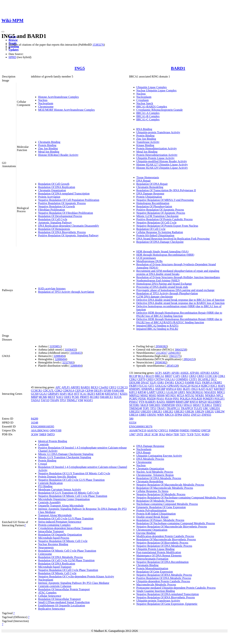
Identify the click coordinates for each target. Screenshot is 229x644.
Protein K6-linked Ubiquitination (155, 235)
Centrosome (45, 554)
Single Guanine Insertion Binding (156, 591)
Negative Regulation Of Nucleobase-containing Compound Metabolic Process (181, 498)
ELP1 (153, 382)
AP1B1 (175, 373)
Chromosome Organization (152, 530)
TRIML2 (72, 400)
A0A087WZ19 (138, 430)
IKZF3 (91, 394)
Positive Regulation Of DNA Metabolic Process (164, 578)
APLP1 (66, 387)
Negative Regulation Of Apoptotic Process (161, 213)
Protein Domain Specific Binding (57, 477)
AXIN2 (215, 373)
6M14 (169, 434)
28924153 (189, 359)
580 (131, 419)
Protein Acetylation (49, 197)
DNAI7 (145, 382)
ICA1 (84, 394)
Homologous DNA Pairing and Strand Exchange (164, 284)
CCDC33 (122, 387)
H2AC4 (196, 386)
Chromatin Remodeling (150, 187)
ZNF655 (206, 415)
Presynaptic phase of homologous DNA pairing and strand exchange (175, 290)
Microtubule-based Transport (55, 567)
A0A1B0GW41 (40, 430)
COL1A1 (170, 379)
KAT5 (202, 389)
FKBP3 (133, 386)
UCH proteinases (146, 258)
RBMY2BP (182, 402)
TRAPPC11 (173, 408)
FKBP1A (207, 382)
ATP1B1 (194, 373)
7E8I (176, 434)
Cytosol (43, 464)
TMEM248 (136, 408)
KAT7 (210, 389)
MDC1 (221, 392)
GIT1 (151, 386)
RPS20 (203, 402)
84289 (35, 419)
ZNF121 (196, 415)
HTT (77, 394)
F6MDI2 (195, 430)
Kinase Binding (145, 145)
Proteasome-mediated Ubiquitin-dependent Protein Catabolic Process (176, 588)
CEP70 (141, 379)
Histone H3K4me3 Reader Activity (58, 155)
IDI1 (179, 389)
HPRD (12, 57)
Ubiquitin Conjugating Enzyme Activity (159, 456)
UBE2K (190, 411)
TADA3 (36, 400)
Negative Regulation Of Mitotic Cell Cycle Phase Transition (73, 496)
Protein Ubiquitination (149, 197)
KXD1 (124, 394)
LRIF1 (182, 392)
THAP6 (55, 400)
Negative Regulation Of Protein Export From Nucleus (167, 226)
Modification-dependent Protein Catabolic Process (165, 536)
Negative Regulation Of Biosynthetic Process (162, 543)
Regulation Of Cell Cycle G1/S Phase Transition (66, 518)
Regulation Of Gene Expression (155, 572)
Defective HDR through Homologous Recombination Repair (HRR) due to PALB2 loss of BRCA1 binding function (179, 314)
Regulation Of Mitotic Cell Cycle (57, 573)
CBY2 (113, 387)
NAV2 (60, 397)
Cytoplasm (142, 100)
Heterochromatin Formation (152, 559)
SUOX (118, 397)
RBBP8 (171, 402)
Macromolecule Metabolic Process (156, 585)
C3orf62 (103, 387)
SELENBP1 (214, 402)
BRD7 (169, 376)
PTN (142, 402)
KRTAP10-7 (112, 394)
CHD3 (150, 379)
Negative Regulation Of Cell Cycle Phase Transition (68, 570)
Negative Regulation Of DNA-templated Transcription (168, 594)
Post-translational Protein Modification (159, 552)
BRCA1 (160, 376)
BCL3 (141, 376)
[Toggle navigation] (3, 32)
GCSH (35, 394)
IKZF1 (187, 389)
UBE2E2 (168, 411)
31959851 (55, 346)
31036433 (70, 350)
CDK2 (58, 391)
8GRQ (206, 434)
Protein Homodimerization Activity (157, 148)
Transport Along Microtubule (55, 515)
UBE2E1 (157, 411)
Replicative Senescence (52, 609)
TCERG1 (207, 405)
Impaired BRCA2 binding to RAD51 (157, 326)
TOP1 (146, 408)
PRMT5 (85, 397)
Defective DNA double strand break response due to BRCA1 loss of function (180, 300)
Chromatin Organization (52, 190)
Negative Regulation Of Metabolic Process (161, 494)
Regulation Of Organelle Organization (60, 535)
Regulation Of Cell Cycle (53, 219)
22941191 (174, 353)
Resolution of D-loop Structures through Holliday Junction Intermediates (178, 277)
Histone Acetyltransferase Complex (59, 97)
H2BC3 (205, 386)
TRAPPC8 (187, 408)
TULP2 (198, 408)
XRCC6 (169, 415)
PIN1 (176, 399)
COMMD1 (182, 379)
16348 (35, 423)
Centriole (43, 444)
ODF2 (68, 397)
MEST (52, 397)
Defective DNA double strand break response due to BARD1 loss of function (181, 303)
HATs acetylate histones (52, 289)
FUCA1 (143, 386)
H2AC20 (186, 386)
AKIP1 (166, 373)
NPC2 (220, 395)
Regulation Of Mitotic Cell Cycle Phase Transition (67, 551)
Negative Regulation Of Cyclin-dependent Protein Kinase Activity (76, 576)
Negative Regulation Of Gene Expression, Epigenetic (167, 604)
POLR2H (197, 399)
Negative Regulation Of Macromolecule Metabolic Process (170, 485)
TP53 (63, 400)
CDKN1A (69, 391)
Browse (13, 40)
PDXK (142, 399)
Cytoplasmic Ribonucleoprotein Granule (160, 110)
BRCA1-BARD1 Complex (152, 107)
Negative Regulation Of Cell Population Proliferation (69, 200)
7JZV (183, 434)
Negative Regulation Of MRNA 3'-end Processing (165, 200)
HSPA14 (171, 389)
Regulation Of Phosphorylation (154, 206)
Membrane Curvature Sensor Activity (60, 489)
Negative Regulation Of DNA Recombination (162, 562)
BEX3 (94, 387)
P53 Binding (45, 486)
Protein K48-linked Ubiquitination (156, 514)
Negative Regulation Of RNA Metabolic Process (164, 575)
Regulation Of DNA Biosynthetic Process (62, 232)
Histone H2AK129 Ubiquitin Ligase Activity (162, 168)
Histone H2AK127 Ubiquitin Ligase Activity (162, 165)
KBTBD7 (220, 389)
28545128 (172, 366)
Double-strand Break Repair (152, 517)
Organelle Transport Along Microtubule (61, 506)
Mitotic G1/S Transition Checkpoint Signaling (65, 457)
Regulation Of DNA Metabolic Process (61, 557)
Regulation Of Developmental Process (60, 216)
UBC (206, 408)
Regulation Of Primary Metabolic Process (160, 520)
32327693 (68, 362)
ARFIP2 (75, 387)
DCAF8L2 (204, 379)
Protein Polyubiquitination (151, 510)
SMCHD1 (155, 405)
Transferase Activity (148, 142)
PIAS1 (160, 399)
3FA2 (162, 434)
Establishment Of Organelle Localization (62, 605)
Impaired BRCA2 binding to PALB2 (157, 329)
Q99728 (206, 430)
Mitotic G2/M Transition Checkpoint (157, 216)
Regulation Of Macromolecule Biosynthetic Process (166, 539)
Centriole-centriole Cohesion (55, 586)
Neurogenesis (46, 547)
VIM (80, 400)
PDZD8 (151, 399)
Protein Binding (47, 145)
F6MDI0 (174, 430)
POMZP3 (208, 399)
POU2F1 (220, 399)
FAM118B (118, 391)
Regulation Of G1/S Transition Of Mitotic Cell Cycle (69, 493)
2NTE (140, 434)
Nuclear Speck (145, 103)
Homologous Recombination (153, 203)
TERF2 (217, 405)
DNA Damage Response (150, 194)
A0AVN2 (152, 430)
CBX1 (184, 376)
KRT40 (100, 394)
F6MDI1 (185, 430)
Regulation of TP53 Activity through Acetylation (66, 292)
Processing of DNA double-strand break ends (162, 287)
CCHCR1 (36, 391)
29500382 (161, 346)
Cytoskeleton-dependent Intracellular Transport (65, 528)
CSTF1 (193, 379)
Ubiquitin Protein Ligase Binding (155, 549)
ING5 (80, 68)
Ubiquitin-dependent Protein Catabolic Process (163, 581)
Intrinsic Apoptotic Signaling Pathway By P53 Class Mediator (74, 583)
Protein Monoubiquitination (152, 568)
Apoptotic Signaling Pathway (55, 223)
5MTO (51, 434)
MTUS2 (190, 395)
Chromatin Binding (49, 142)
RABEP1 (151, 402)
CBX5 (200, 376)
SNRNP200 (168, 405)
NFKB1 (200, 395)
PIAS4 (169, 399)
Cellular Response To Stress (152, 491)
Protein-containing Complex (54, 525)
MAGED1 (210, 392)
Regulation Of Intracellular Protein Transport (64, 589)
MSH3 (153, 395)
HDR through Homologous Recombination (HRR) (165, 255)
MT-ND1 (171, 395)
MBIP (34, 397)
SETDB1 (134, 405)
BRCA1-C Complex (148, 119)
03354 (133, 423)
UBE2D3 (146, 411)
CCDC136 (211, 376)
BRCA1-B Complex (148, 116)
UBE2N (200, 411)
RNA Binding (144, 129)
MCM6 (43, 397)
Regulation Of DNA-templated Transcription (64, 194)
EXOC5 (179, 382)
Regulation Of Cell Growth (54, 184)
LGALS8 (172, 392)
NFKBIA (210, 395)
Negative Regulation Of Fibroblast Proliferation (66, 213)
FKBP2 (218, 382)
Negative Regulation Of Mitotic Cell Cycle (63, 541)
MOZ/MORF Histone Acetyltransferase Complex (66, 110)
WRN (160, 415)
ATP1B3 (205, 373)
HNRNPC (135, 389)
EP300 (107, 391)
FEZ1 (198, 382)
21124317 (162, 353)
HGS (70, 394)
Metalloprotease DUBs (149, 261)
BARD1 (178, 68)
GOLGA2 (161, 386)
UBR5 (142, 415)
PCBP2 (133, 399)
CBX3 (192, 376)
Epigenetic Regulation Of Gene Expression (161, 507)
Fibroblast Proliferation (52, 210)
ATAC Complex (47, 593)
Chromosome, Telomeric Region (155, 475)
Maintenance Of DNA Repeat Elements (159, 556)
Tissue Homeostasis (148, 177)
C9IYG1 (163, 430)
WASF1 (88, 400)
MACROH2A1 (195, 392)
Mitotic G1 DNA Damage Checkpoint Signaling (66, 454)
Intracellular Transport (51, 531)
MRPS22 (134, 395)
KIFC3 (133, 392)
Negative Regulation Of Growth (57, 206)
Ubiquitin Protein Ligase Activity (155, 158)
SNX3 (179, 405)
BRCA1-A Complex (148, 113)
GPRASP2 (173, 386)
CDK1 (221, 376)
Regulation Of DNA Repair (152, 184)
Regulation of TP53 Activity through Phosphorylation (167, 293)
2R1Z (147, 434)
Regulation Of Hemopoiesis (54, 229)
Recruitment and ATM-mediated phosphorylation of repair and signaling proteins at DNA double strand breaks (178, 272)
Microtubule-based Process (54, 538)
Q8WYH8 (55, 430)
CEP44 (89, 391)
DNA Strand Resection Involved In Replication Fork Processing (173, 239)
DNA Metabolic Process (150, 459)
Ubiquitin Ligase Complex (152, 87)
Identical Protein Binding (53, 441)
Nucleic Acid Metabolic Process (155, 472)
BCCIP (133, 376)
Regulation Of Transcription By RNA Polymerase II (166, 190)
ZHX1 (187, 415)
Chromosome (46, 107)
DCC (214, 379)
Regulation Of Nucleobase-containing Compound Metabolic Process (176, 523)
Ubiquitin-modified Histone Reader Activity (162, 161)
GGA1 (43, 394)
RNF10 (194, 402)
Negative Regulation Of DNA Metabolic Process (164, 546)
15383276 (98, 45)
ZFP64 (178, 415)
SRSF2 (197, 405)
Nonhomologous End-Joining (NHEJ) (158, 280)
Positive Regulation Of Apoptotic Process (62, 203)
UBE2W (220, 411)
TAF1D (45, 400)
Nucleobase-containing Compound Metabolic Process (167, 504)
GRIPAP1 (53, 394)
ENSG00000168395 (43, 427)
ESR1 (161, 382)
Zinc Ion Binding (48, 148)
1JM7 (132, 434)
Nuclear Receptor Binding (53, 544)
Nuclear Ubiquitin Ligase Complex (156, 90)
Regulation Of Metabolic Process (155, 501)
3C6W (35, 434)
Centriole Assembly (49, 502)
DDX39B (135, 382)
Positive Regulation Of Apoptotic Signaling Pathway (68, 235)
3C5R (155, 434)
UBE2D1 (215, 408)
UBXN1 (152, 415)
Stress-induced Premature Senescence (60, 522)
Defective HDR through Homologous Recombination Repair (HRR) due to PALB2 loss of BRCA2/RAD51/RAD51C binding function (179, 321)
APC (58, 387)
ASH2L (185, 373)
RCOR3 (95, 397)
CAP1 (176, 376)
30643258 (181, 350)
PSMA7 (134, 402)
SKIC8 (144, 405)
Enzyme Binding (146, 533)
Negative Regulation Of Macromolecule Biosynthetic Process (172, 527)
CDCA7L (48, 391)
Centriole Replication (50, 483)
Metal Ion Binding (49, 152)
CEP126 (80, 391)
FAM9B (189, 382)
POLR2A (185, 399)
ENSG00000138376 (141, 427)
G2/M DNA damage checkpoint (155, 297)
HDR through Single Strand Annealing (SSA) (162, 251)
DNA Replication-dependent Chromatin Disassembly (69, 226)
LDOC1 (161, 392)
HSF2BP (160, 389)
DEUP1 (98, 391)
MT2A (180, 395)
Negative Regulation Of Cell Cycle (156, 223)
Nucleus (43, 100)
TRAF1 (161, 408)
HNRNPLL (148, 389)
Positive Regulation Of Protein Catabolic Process (165, 219)
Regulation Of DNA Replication (57, 187)
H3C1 (214, 386)
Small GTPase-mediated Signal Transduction (64, 602)
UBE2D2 (135, 411)
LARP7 (151, 392)
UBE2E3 (179, 411)
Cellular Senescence (50, 596)
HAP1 (63, 394)
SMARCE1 (107, 397)
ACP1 (158, 373)
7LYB (190, 434)
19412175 (175, 356)
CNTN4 (159, 379)
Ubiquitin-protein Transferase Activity (158, 132)
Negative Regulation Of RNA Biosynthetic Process (166, 597)
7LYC (198, 434)
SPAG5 (188, 405)
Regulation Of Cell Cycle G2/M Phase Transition (66, 560)
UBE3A (134, 415)
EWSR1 (169, 382)
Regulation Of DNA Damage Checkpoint (160, 242)
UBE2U (209, 411)
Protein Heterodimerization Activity (157, 155)
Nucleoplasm (46, 103)
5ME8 (43, 434)
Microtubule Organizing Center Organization (64, 499)
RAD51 (161, 402)
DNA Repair (143, 181)
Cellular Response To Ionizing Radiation (160, 232)
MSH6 (161, 395)
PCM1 (76, 397)
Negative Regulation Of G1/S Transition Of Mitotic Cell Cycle (74, 473)
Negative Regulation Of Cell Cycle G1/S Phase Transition (71, 480)
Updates (14, 50)
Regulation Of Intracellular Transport (59, 599)
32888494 (59, 356)
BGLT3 (150, 376)
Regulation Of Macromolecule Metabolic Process (165, 488)
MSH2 (144, 395)
